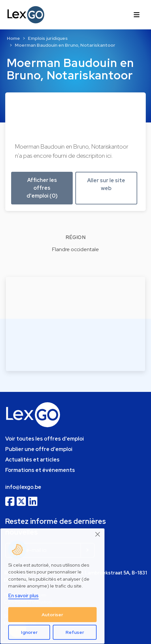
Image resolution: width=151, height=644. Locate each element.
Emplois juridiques (48, 38)
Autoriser (52, 615)
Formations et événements (40, 470)
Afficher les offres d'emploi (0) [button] (42, 188)
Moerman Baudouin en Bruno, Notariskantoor (65, 45)
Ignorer (29, 632)
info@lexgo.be (23, 487)
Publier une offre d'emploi (39, 449)
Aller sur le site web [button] (106, 184)
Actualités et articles (32, 460)
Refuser (75, 632)
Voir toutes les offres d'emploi (45, 439)
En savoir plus (23, 596)
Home (13, 38)
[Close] (98, 534)
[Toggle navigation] (137, 15)
